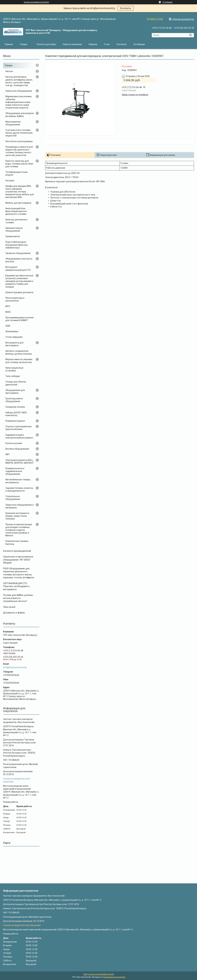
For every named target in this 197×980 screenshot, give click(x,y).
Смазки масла (13, 236)
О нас (107, 44)
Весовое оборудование (17, 449)
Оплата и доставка (46, 44)
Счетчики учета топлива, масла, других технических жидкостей (19, 133)
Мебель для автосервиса (18, 203)
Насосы (9, 71)
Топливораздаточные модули (17, 173)
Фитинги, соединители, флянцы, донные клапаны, (19, 352)
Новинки (93, 44)
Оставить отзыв (155, 19)
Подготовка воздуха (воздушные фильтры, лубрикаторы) (17, 245)
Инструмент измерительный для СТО (18, 268)
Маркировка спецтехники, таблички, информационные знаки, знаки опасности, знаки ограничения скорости (19, 102)
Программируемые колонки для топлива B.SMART (19, 319)
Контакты (126, 8)
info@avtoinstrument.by (15, 667)
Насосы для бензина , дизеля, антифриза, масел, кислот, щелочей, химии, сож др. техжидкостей (19, 81)
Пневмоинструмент (15, 421)
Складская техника (15, 407)
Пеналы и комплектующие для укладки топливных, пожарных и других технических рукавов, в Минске (19, 530)
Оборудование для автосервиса (15, 392)
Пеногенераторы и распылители (15, 299)
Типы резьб (9, 607)
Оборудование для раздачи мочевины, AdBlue (20, 115)
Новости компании (72, 44)
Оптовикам (139, 44)
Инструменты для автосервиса (14, 344)
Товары (24, 44)
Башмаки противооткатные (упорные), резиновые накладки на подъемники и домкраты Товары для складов (19, 281)
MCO (8, 306)
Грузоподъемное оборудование (14, 400)
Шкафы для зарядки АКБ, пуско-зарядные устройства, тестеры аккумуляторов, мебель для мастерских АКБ (20, 192)
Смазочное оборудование (19, 91)
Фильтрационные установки (14, 369)
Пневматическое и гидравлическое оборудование (15, 471)
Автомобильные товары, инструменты (18, 481)
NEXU (8, 312)
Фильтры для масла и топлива (16, 221)
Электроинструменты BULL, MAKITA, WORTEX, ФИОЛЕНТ (20, 461)
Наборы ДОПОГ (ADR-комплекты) (16, 414)
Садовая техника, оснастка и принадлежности (19, 489)
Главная (9, 44)
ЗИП (7, 454)
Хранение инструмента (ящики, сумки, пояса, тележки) (17, 516)
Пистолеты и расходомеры (19, 141)
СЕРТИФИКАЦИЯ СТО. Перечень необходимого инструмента (16, 586)
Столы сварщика (14, 337)
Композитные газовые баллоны (17, 542)
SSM (8, 326)
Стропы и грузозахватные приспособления (19, 428)
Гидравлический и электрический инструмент (19, 436)
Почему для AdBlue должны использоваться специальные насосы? (18, 598)
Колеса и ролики (14, 443)
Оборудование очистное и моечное (19, 260)
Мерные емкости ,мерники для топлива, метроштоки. (19, 361)
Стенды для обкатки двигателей (16, 383)
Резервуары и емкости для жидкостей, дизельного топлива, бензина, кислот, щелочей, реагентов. (19, 151)
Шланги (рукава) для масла (19, 292)
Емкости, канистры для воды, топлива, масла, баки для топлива (19, 164)
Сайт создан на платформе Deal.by (99, 974)
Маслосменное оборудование (13, 123)
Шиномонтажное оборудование (14, 229)
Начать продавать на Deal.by (36, 2)
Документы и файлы (14, 613)
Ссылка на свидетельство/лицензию (22, 925)
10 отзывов (167, 2)
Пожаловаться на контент (114, 977)
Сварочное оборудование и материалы (19, 506)
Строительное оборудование (13, 498)
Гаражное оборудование (18, 253)
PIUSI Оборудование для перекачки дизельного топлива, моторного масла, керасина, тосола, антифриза (19, 573)
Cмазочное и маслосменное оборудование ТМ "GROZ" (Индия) (18, 560)
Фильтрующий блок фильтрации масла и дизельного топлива (16, 211)
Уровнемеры (12, 331)
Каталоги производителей (17, 551)
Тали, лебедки (13, 376)
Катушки (10, 181)
